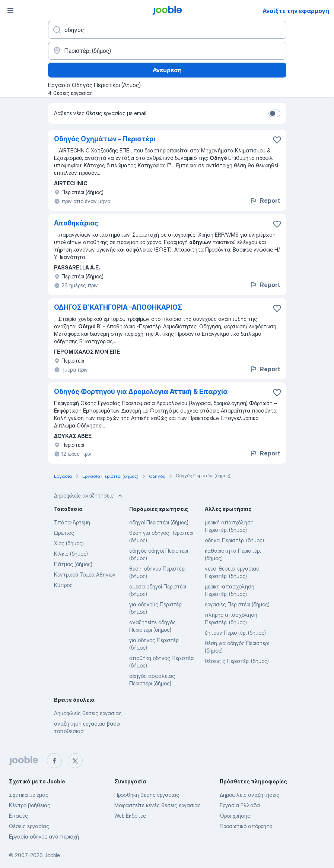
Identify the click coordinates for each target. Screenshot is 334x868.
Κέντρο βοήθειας (30, 805)
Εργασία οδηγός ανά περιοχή (44, 837)
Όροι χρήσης (235, 816)
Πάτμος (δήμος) (73, 564)
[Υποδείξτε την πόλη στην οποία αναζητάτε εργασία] (167, 51)
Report (265, 201)
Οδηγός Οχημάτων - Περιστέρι (105, 139)
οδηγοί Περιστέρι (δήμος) (159, 522)
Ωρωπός (64, 533)
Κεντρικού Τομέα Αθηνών (85, 575)
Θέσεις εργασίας (29, 826)
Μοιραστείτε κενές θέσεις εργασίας (158, 805)
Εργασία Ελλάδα (240, 805)
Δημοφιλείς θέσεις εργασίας (88, 713)
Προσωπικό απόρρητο (246, 826)
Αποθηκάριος (76, 223)
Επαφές (18, 816)
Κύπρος (63, 585)
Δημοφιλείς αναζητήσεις (249, 795)
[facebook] (54, 761)
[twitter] (75, 761)
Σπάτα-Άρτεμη (72, 522)
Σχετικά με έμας (29, 795)
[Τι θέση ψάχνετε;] (167, 30)
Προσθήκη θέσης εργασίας (147, 795)
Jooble (52, 855)
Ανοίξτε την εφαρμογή (296, 11)
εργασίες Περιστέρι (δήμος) (237, 604)
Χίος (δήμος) (69, 543)
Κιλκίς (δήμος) (71, 554)
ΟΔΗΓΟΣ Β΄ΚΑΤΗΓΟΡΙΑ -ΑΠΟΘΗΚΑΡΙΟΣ (118, 307)
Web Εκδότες (130, 816)
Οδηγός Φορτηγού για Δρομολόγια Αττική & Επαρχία (141, 392)
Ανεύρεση (167, 70)
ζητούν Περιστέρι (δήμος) (235, 633)
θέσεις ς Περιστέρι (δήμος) (237, 661)
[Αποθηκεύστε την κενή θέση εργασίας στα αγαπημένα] (277, 140)
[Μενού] (10, 10)
